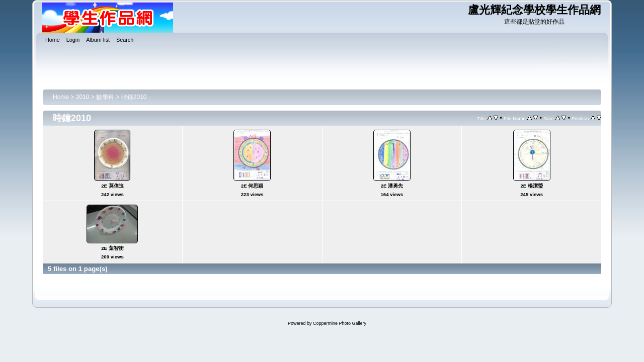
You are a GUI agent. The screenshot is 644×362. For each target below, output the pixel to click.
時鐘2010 (134, 97)
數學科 (105, 97)
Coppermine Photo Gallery (340, 323)
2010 (83, 97)
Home (61, 97)
